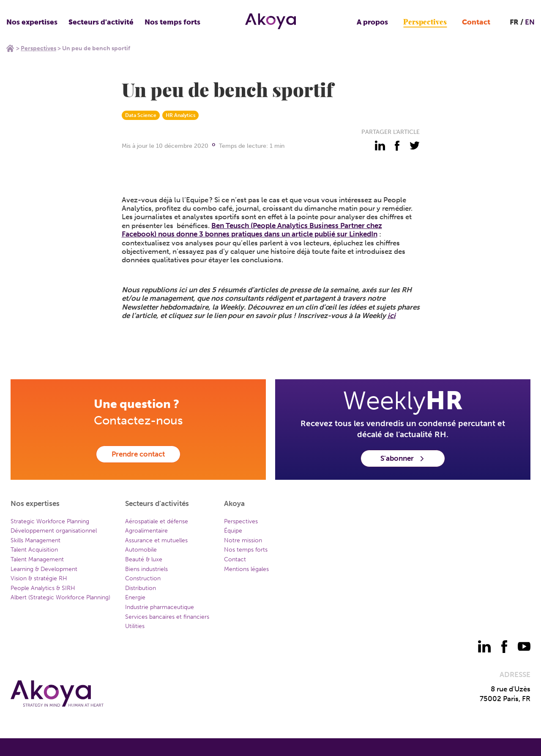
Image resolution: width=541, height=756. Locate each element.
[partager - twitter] (415, 146)
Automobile (141, 550)
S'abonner (403, 458)
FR (514, 22)
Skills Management (36, 540)
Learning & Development (44, 569)
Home (10, 48)
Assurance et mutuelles (156, 540)
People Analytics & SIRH (43, 588)
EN (530, 22)
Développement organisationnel (54, 531)
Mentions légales (246, 569)
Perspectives (425, 22)
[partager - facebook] (397, 146)
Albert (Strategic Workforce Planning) (60, 597)
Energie (135, 597)
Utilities (135, 626)
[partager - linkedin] (380, 146)
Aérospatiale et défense (157, 521)
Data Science (141, 115)
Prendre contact (138, 454)
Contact (476, 22)
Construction (143, 578)
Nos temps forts (172, 22)
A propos (372, 22)
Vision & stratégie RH (39, 578)
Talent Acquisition (34, 550)
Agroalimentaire (146, 531)
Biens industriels (146, 569)
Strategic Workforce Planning (50, 521)
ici (392, 315)
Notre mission (243, 540)
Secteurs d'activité (101, 22)
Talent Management (37, 559)
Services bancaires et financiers (167, 617)
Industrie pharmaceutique (160, 607)
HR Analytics (180, 115)
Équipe (233, 531)
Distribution (141, 588)
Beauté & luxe (144, 559)
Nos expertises (32, 22)
